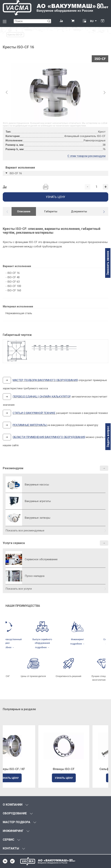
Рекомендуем (13, 468)
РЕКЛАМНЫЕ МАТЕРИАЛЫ (30, 425)
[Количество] (97, 187)
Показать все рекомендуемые (25, 531)
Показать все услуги (19, 589)
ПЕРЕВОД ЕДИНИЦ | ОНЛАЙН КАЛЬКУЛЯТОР (42, 397)
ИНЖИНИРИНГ (13, 831)
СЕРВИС (9, 840)
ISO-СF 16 (16, 173)
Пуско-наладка (35, 576)
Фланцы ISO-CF (83, 769)
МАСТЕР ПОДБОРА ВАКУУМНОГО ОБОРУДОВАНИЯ (45, 380)
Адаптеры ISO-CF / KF (29, 769)
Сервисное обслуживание (41, 559)
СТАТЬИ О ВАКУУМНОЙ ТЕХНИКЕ (34, 413)
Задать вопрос (108, 437)
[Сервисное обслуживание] (14, 559)
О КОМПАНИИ (13, 805)
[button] (104, 212)
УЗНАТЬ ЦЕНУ (28, 778)
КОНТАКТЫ (11, 848)
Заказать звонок (108, 263)
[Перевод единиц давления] (84, 21)
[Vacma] (55, 8)
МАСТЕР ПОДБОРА (17, 822)
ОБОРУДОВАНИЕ (15, 813)
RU (92, 21)
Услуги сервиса (14, 543)
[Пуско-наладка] (14, 576)
